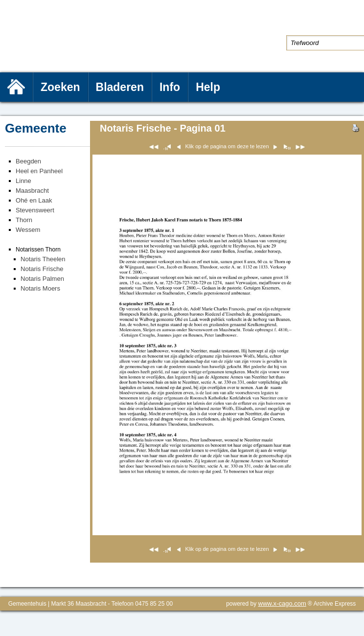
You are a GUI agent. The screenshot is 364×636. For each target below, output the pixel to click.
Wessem (28, 230)
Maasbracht (32, 191)
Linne (23, 181)
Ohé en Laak (34, 200)
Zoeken (60, 87)
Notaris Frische (42, 269)
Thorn (24, 220)
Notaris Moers (40, 288)
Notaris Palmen (42, 279)
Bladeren (120, 87)
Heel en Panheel (39, 171)
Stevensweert (35, 210)
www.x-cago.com (282, 603)
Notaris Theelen (43, 259)
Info (170, 87)
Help (208, 87)
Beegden (28, 161)
